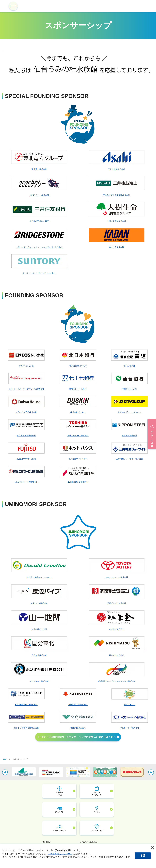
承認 (143, 855)
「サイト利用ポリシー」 (60, 854)
